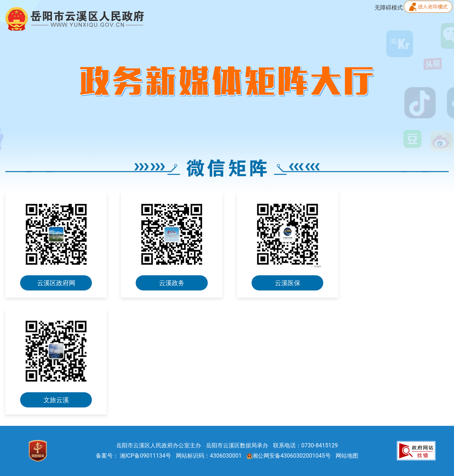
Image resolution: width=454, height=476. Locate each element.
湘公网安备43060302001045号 (289, 456)
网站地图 (347, 456)
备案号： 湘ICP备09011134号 (133, 456)
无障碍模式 (389, 8)
